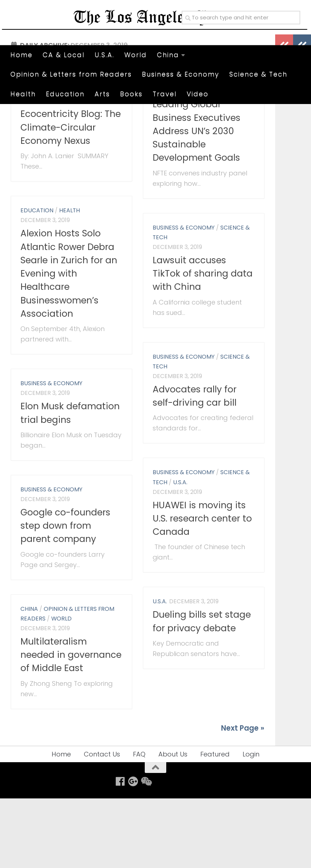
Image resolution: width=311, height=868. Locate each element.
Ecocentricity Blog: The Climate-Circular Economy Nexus (71, 197)
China (168, 55)
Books (131, 94)
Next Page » (243, 798)
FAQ (139, 824)
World (136, 55)
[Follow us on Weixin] (146, 851)
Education (65, 94)
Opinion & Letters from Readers (71, 74)
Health (23, 94)
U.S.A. (104, 55)
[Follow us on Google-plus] (133, 851)
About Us (173, 824)
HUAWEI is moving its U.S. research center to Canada (202, 588)
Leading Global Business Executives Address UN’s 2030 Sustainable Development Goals (197, 201)
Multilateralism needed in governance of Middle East (71, 725)
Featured (215, 824)
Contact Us (102, 824)
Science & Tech (258, 74)
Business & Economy (181, 74)
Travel (165, 94)
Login (251, 824)
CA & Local (64, 55)
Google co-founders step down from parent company (65, 595)
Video (198, 94)
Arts (102, 94)
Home (21, 55)
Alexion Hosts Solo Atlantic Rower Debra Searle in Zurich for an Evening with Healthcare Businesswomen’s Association (69, 343)
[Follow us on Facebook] (120, 851)
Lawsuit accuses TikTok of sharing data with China (203, 343)
